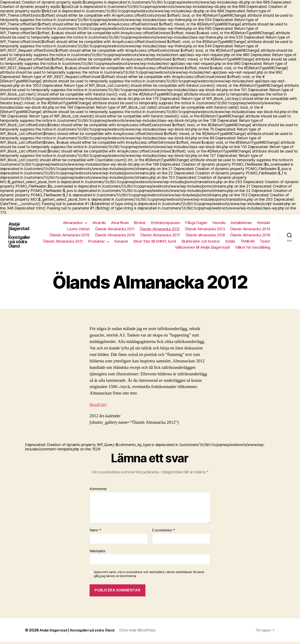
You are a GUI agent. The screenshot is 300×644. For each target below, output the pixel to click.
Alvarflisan (120, 223)
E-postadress (163, 532)
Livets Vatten (79, 229)
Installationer (241, 223)
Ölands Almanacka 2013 (205, 229)
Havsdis (219, 223)
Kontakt (264, 223)
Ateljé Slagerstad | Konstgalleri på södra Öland (21, 236)
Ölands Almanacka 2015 (69, 235)
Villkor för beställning (253, 248)
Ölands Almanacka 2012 (160, 229)
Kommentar (98, 491)
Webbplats (97, 553)
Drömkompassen (166, 223)
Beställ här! (100, 406)
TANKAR (247, 242)
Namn (95, 532)
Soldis (230, 242)
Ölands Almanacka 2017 (160, 235)
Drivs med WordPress (146, 632)
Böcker (140, 223)
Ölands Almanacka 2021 (63, 242)
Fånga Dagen (196, 223)
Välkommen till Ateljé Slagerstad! (202, 248)
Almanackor (73, 223)
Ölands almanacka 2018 (205, 235)
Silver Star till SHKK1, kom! (155, 242)
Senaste (121, 242)
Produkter (97, 242)
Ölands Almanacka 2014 (250, 229)
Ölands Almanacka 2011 (115, 229)
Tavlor (265, 242)
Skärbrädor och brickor (201, 242)
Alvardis (99, 223)
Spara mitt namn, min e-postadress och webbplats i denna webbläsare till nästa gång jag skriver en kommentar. (149, 576)
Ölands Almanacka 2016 (115, 235)
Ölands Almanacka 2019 (250, 235)
